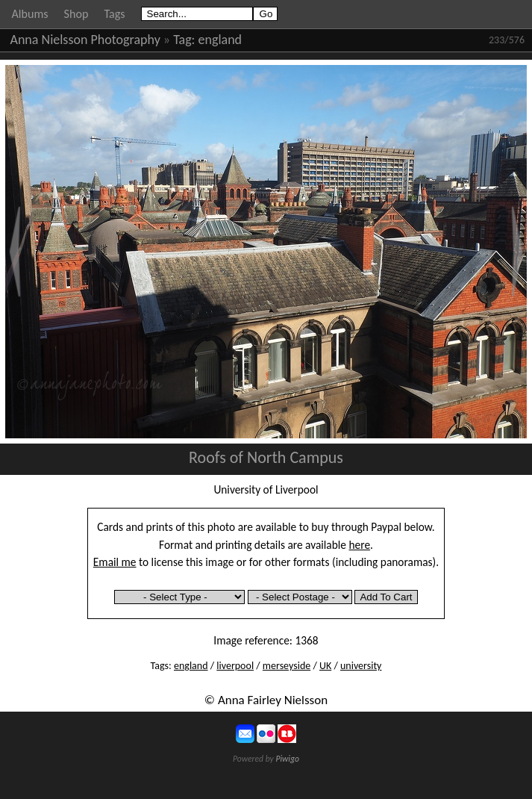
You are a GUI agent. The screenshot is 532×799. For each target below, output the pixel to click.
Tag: (184, 40)
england (220, 40)
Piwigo (287, 759)
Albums (30, 14)
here (360, 545)
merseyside (287, 666)
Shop (76, 14)
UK (325, 666)
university (361, 666)
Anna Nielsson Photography (85, 40)
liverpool (235, 666)
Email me (115, 562)
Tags (114, 14)
